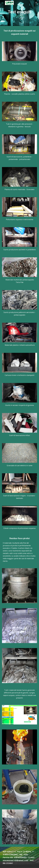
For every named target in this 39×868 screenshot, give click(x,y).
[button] (2, 3)
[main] (20, 13)
